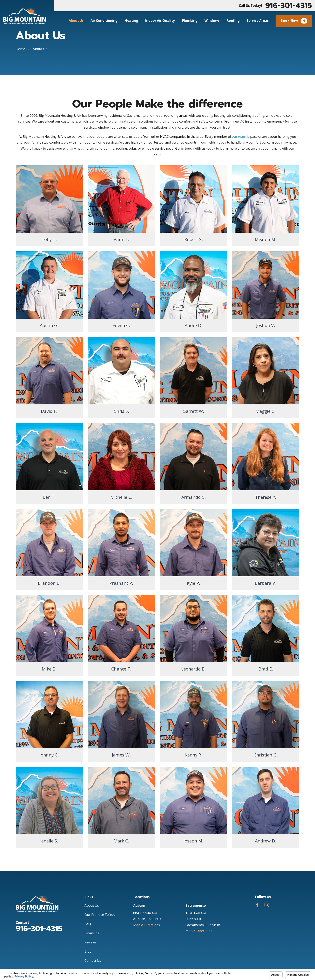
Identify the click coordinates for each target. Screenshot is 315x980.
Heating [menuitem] (131, 21)
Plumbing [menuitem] (190, 21)
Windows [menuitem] (212, 21)
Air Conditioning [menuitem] (104, 21)
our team (239, 136)
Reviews (90, 942)
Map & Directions (147, 925)
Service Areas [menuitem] (258, 21)
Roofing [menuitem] (233, 21)
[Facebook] (257, 905)
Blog (88, 951)
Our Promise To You (100, 915)
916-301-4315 (289, 6)
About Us (92, 905)
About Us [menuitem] (76, 21)
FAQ (88, 924)
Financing (92, 933)
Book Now (294, 21)
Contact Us (93, 960)
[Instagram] (267, 905)
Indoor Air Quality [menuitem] (160, 21)
